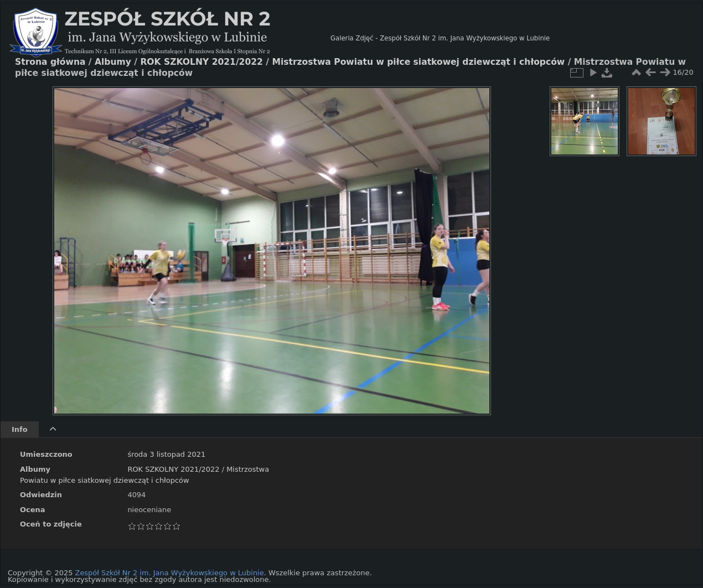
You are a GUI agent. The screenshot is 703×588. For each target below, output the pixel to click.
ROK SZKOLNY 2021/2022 (173, 469)
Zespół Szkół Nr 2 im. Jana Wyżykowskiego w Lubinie (170, 573)
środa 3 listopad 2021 (166, 454)
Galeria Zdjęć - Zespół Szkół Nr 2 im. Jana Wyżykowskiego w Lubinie (440, 38)
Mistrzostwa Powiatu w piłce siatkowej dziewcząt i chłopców (418, 62)
